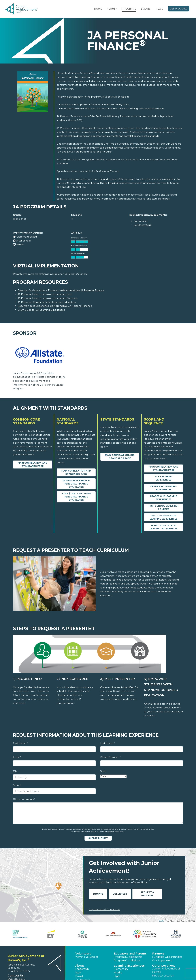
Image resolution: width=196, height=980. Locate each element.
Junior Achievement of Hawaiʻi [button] (166, 970)
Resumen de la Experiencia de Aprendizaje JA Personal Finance (55, 306)
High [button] (117, 976)
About (111, 9)
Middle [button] (118, 973)
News (159, 9)
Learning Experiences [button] (129, 966)
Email (17, 757)
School (17, 785)
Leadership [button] (82, 969)
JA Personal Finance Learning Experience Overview (48, 298)
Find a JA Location (163, 976)
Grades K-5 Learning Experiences (163, 488)
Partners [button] (158, 954)
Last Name (107, 743)
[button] (116, 9)
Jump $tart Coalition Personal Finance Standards (76, 497)
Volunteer (120, 894)
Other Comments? (24, 799)
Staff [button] (78, 973)
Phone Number (110, 757)
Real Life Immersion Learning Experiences (164, 517)
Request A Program (147, 894)
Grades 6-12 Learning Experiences (164, 498)
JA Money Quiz (143, 225)
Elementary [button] (121, 969)
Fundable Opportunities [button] (167, 957)
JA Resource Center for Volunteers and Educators (47, 302)
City (15, 771)
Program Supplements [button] (128, 957)
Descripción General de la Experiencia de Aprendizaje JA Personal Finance (61, 290)
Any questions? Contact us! (104, 909)
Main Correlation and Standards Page (33, 464)
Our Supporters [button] (162, 961)
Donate (98, 894)
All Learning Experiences (163, 478)
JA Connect (141, 221)
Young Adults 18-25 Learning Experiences (164, 527)
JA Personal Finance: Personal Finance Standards (76, 484)
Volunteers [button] (83, 954)
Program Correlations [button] (127, 961)
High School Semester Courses (163, 507)
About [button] (80, 966)
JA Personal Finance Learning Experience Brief (45, 294)
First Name (20, 743)
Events (146, 9)
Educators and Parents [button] (130, 954)
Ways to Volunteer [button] (87, 957)
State (103, 771)
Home (98, 9)
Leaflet (162, 921)
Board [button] (79, 976)
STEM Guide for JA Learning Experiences (41, 310)
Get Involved (179, 9)
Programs (129, 9)
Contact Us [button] (16, 976)
